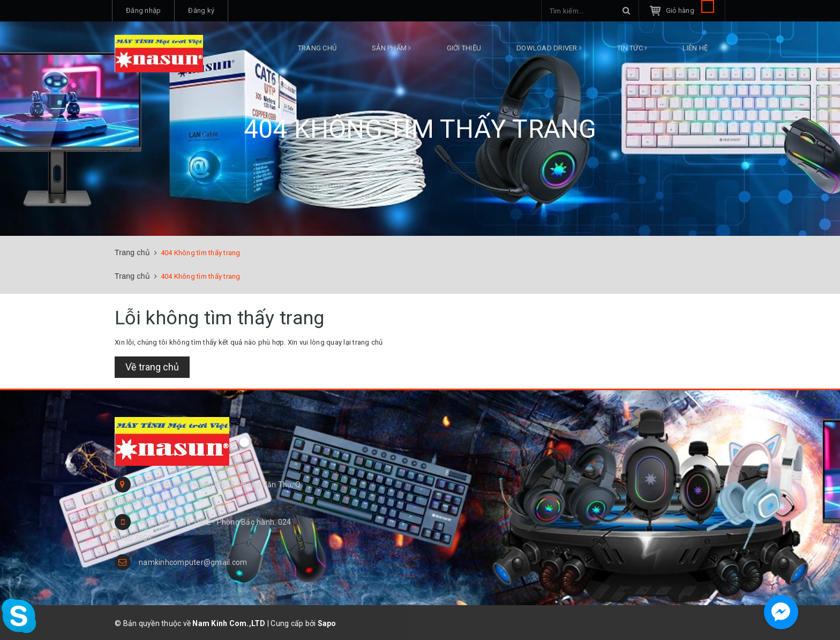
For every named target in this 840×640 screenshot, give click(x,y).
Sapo (327, 623)
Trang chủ (317, 48)
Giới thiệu (464, 48)
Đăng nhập (143, 10)
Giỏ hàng (690, 10)
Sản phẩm (392, 48)
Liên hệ (695, 48)
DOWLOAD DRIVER (549, 48)
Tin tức (632, 48)
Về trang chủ (152, 367)
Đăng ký (201, 10)
